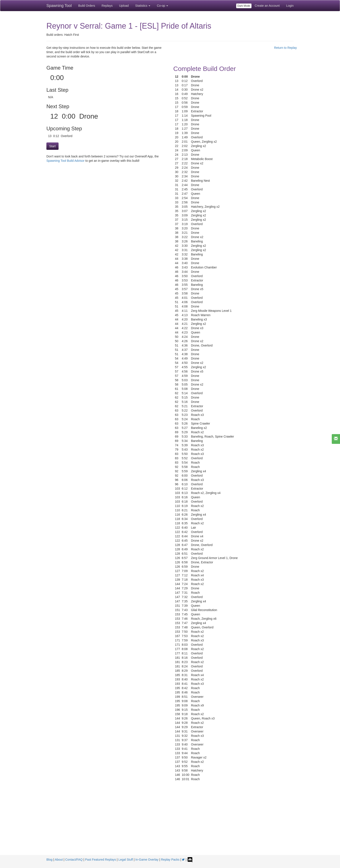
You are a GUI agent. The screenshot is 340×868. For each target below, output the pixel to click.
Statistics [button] (143, 6)
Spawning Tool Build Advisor (65, 161)
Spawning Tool (59, 6)
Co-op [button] (162, 6)
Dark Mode (244, 6)
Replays (107, 6)
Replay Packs (170, 860)
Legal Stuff (126, 860)
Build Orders (87, 6)
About (59, 860)
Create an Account (267, 6)
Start (52, 146)
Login (290, 6)
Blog (49, 860)
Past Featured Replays (100, 860)
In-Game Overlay (147, 860)
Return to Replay (285, 48)
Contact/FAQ (74, 860)
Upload (124, 6)
